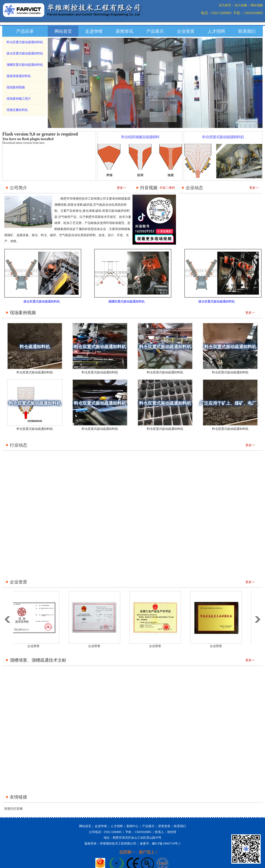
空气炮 (98, 205)
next (256, 87)
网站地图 (257, 5)
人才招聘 (216, 31)
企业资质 (186, 31)
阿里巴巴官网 (13, 809)
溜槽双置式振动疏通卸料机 (25, 65)
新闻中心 (132, 826)
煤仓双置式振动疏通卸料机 (25, 54)
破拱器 (88, 205)
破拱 (98, 211)
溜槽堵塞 (60, 205)
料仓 (44, 235)
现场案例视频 (16, 87)
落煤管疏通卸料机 (19, 76)
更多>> (122, 188)
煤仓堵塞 (89, 211)
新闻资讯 (124, 31)
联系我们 (247, 31)
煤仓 (35, 235)
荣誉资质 (164, 826)
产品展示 (155, 31)
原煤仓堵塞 (75, 205)
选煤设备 (23, 235)
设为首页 (225, 5)
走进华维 (94, 31)
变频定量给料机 (17, 110)
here (42, 143)
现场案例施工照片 (19, 99)
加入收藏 (241, 5)
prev (55, 87)
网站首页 (63, 31)
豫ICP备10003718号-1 (166, 844)
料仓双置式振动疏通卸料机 (25, 42)
